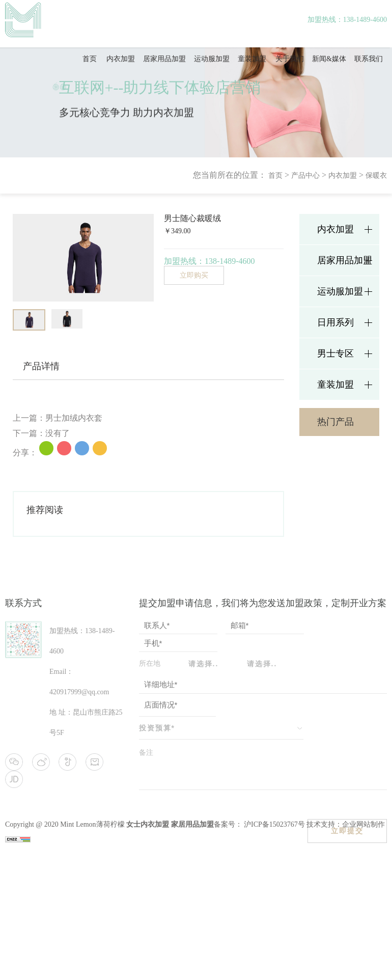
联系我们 (369, 59)
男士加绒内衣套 (74, 418)
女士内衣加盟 (148, 824)
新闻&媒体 (329, 59)
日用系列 (335, 322)
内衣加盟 (121, 59)
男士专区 (335, 353)
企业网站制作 (363, 824)
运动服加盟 (212, 59)
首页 (90, 59)
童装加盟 (252, 59)
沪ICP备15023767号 (274, 824)
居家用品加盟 (164, 59)
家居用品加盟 (192, 824)
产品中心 (305, 175)
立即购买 (194, 275)
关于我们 (290, 59)
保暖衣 (376, 175)
